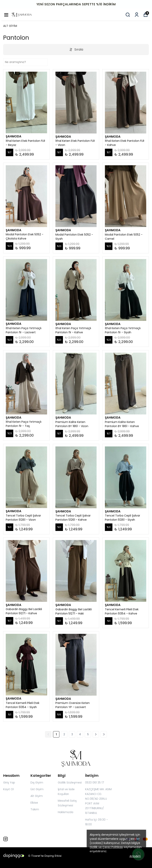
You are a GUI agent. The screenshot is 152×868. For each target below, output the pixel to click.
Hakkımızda (66, 812)
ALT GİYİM (10, 26)
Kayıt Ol (8, 789)
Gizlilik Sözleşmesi (70, 783)
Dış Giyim (37, 783)
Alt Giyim (37, 796)
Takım (35, 809)
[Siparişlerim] (137, 15)
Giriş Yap (9, 783)
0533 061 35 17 (95, 783)
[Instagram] (6, 839)
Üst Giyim (37, 789)
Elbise (34, 803)
